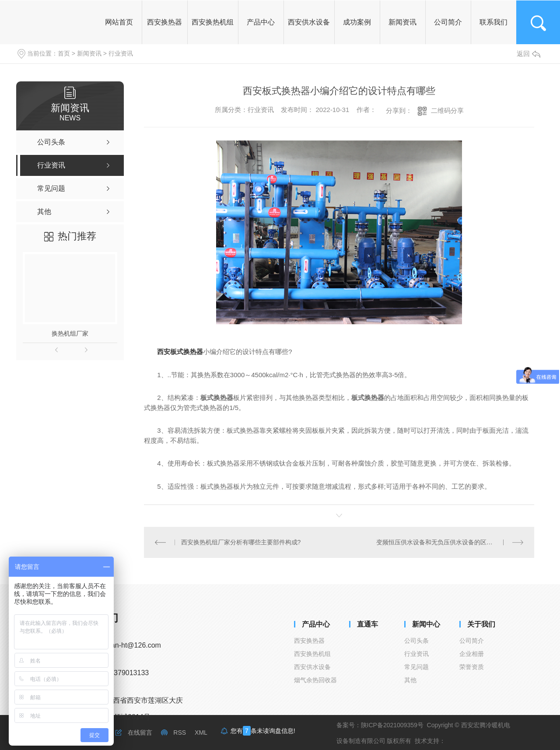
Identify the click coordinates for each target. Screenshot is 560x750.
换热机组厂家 (70, 333)
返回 (528, 54)
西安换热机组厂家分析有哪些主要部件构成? (241, 542)
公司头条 (416, 641)
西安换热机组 (312, 654)
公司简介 (472, 641)
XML (201, 732)
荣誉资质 (472, 667)
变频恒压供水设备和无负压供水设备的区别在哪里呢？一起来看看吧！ (450, 542)
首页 (64, 53)
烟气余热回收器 (315, 680)
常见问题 (416, 667)
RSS (180, 732)
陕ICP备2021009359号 (392, 725)
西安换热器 (309, 641)
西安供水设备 (312, 667)
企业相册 (472, 654)
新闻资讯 (89, 53)
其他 (410, 680)
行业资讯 (121, 53)
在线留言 (140, 732)
